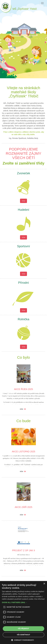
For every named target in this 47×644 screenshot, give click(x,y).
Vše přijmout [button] (23, 629)
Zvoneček (23, 173)
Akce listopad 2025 (23, 452)
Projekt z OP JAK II (23, 550)
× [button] (44, 584)
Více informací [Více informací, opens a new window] (39, 599)
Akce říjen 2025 (23, 389)
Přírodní (23, 283)
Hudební (23, 210)
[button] (23, 602)
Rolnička (23, 319)
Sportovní (23, 246)
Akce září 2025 (23, 507)
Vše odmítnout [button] (23, 635)
